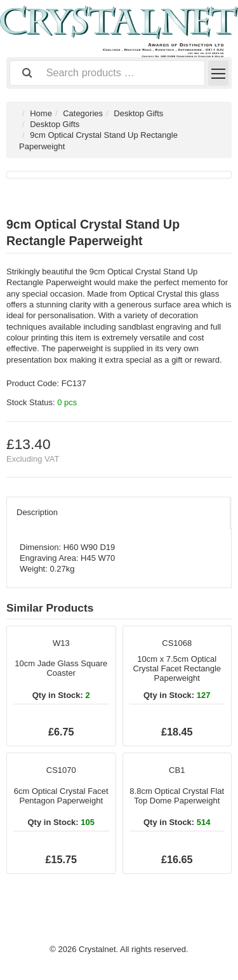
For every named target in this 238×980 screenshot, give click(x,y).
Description (37, 512)
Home (41, 113)
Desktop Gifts (138, 113)
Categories (83, 113)
